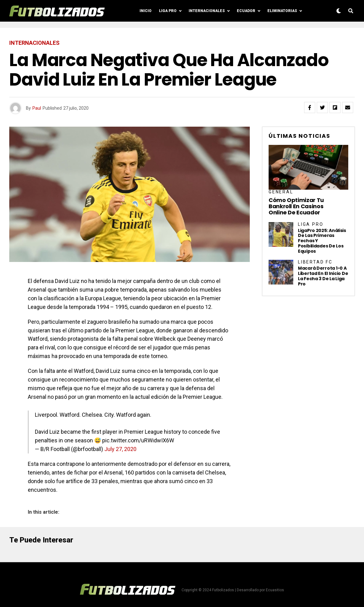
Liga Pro (168, 11)
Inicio (146, 11)
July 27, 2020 (120, 449)
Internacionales (207, 11)
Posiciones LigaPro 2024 (222, 33)
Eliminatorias (282, 11)
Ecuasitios (275, 590)
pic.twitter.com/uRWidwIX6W (138, 440)
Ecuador (246, 11)
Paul (37, 108)
